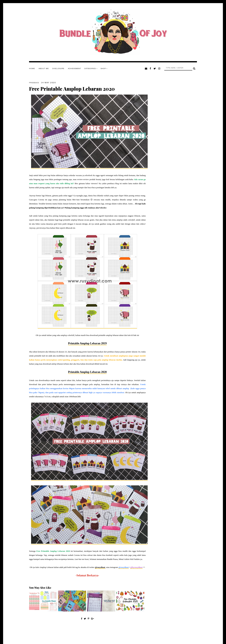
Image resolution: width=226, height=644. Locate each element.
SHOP (104, 69)
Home (32, 69)
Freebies (34, 83)
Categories (91, 69)
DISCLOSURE (58, 69)
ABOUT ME (44, 69)
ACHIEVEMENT (75, 69)
